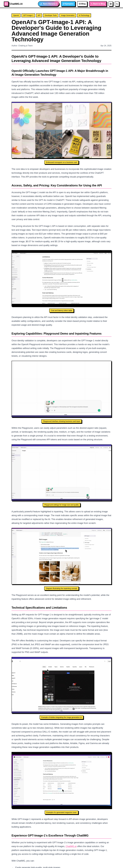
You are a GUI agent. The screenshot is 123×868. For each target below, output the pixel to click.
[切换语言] (111, 4)
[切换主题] (117, 4)
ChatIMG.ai (71, 846)
